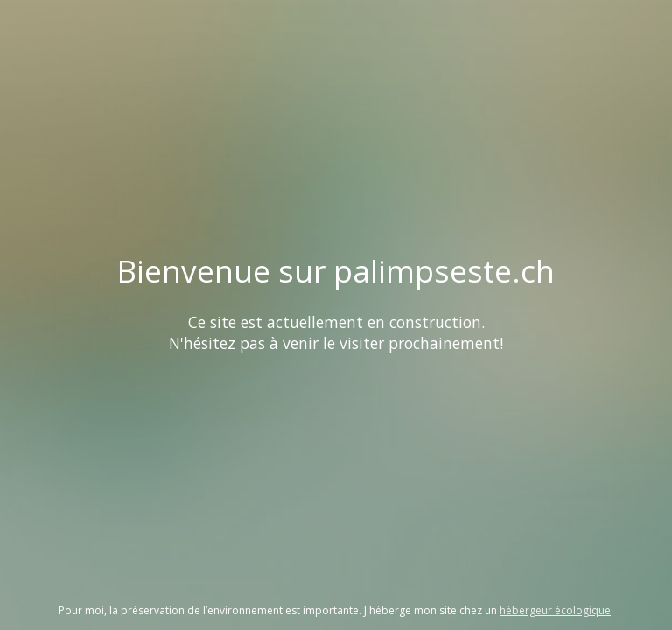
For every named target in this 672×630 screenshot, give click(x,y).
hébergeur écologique (555, 610)
